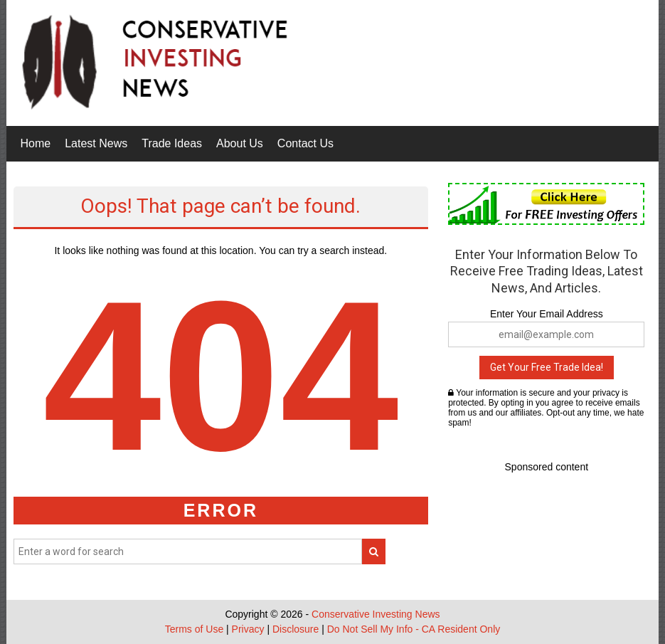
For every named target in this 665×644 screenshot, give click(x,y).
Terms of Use (194, 629)
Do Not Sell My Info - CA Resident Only (414, 629)
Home (36, 143)
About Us (240, 143)
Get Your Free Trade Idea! (547, 367)
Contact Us (305, 143)
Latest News (96, 143)
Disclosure (296, 629)
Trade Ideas (172, 143)
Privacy (248, 629)
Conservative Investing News (376, 614)
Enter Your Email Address (547, 314)
